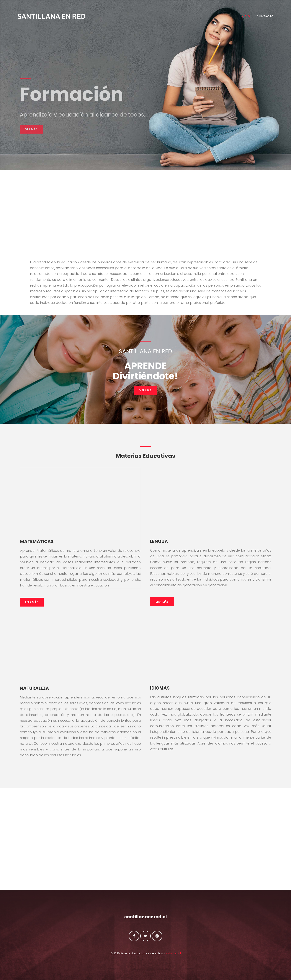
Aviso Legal (173, 953)
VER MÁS (145, 391)
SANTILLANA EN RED (54, 18)
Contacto (263, 18)
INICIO (243, 18)
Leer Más (32, 603)
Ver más (31, 139)
